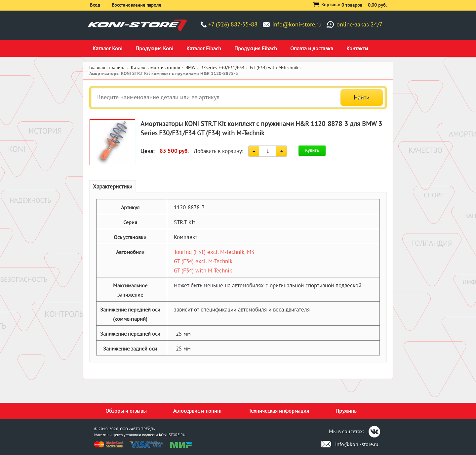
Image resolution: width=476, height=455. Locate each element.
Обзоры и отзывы (126, 411)
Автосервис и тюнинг (198, 411)
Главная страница (107, 67)
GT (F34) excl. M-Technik (203, 261)
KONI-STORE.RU (172, 435)
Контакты (357, 48)
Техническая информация (279, 411)
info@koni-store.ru (297, 24)
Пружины (347, 411)
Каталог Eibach (204, 48)
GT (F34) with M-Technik (203, 270)
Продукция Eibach (256, 48)
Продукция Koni (154, 48)
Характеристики (113, 186)
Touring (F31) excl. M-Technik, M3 (214, 252)
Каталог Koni (107, 48)
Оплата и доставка (312, 48)
